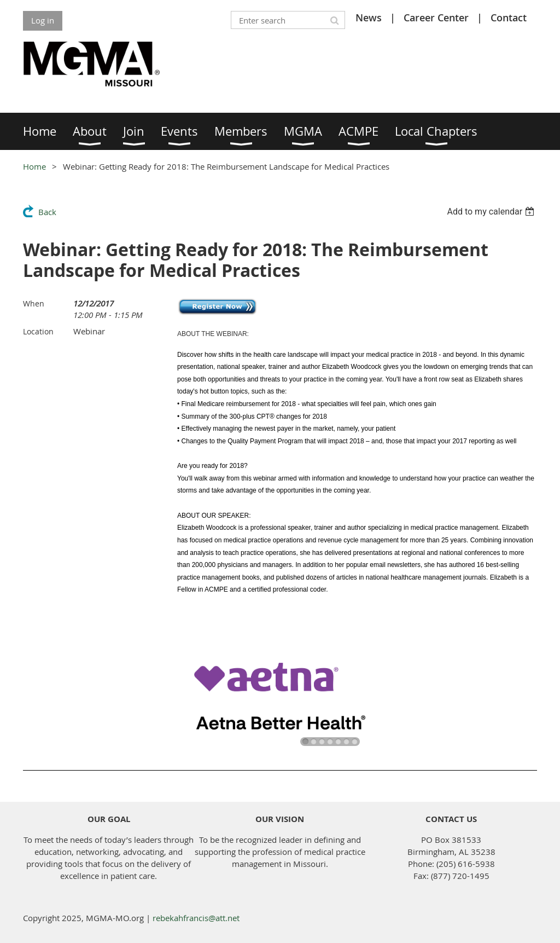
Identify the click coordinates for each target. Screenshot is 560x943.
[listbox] (492, 212)
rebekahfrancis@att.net (196, 918)
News (369, 18)
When (34, 303)
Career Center (436, 18)
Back (47, 212)
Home (34, 166)
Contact (509, 18)
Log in (43, 20)
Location (38, 331)
